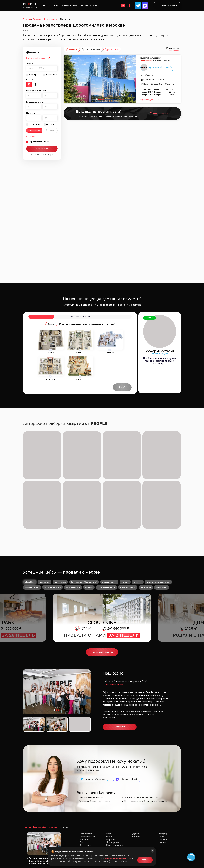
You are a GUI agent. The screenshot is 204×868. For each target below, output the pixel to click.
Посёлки (163, 790)
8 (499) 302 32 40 (36, 826)
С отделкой (34, 124)
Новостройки (113, 793)
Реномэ (125, 532)
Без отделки (52, 124)
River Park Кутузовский (151, 58)
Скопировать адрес (113, 635)
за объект (41, 91)
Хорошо (145, 860)
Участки (162, 793)
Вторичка (50, 130)
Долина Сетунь (32, 538)
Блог (82, 793)
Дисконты (112, 49)
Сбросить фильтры (42, 155)
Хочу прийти (120, 677)
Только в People (91, 49)
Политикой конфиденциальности (118, 859)
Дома (161, 787)
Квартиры (110, 790)
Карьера (84, 798)
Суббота (138, 532)
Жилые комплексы (70, 6)
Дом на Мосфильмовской (158, 532)
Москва (26, 8)
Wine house (146, 538)
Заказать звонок (36, 833)
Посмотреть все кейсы (102, 602)
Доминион (45, 532)
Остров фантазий (53, 538)
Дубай (34, 8)
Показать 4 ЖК (42, 149)
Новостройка (34, 130)
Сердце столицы (128, 538)
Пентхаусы (95, 6)
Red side (89, 538)
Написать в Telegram (160, 354)
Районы (84, 6)
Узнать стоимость (159, 113)
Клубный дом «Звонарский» (84, 532)
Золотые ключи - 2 (106, 538)
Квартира (33, 75)
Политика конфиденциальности (37, 845)
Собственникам (87, 787)
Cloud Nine (30, 532)
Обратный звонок (167, 6)
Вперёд (122, 387)
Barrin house (60, 532)
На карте (71, 49)
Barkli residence (73, 538)
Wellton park (162, 538)
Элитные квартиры (51, 6)
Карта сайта (85, 796)
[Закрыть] (152, 851)
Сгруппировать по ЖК (39, 142)
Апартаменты (51, 75)
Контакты (84, 790)
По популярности (173, 51)
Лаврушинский (109, 532)
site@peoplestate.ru (163, 837)
